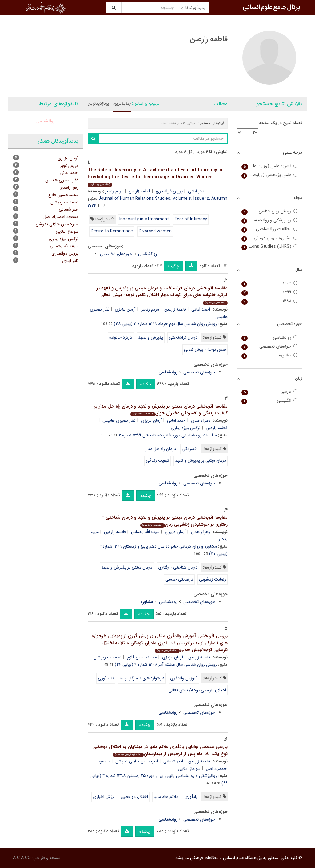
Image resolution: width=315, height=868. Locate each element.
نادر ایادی (196, 191)
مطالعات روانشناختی (270, 229)
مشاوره (270, 355)
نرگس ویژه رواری (186, 428)
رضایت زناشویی (213, 579)
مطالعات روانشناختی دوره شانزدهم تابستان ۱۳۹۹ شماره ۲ (168, 435)
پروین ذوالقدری (169, 191)
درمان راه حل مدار (161, 449)
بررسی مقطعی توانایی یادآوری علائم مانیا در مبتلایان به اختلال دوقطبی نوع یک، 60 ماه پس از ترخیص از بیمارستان (160, 750)
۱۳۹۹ (270, 292)
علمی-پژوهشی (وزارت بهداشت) (270, 175)
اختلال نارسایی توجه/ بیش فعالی (197, 690)
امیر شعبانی (173, 761)
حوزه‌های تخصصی (116, 254)
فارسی (270, 392)
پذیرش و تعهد (151, 337)
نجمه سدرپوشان (108, 657)
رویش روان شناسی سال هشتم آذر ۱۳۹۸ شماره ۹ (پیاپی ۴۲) (166, 665)
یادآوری (191, 797)
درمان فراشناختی (183, 337)
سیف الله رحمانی (145, 532)
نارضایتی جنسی (179, 579)
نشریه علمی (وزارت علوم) (270, 166)
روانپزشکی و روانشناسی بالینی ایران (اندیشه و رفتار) (270, 220)
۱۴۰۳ (270, 283)
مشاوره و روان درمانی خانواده (270, 238)
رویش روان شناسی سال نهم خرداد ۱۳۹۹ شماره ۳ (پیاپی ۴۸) (165, 324)
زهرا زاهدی (201, 420)
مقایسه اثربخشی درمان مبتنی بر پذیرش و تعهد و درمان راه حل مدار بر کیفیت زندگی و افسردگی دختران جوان (161, 410)
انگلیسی (270, 401)
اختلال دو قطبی (134, 797)
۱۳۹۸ (270, 301)
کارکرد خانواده (121, 337)
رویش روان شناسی (270, 211)
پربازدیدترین (98, 103)
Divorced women (155, 231)
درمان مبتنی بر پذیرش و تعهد (201, 460)
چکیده (173, 266)
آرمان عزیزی (125, 309)
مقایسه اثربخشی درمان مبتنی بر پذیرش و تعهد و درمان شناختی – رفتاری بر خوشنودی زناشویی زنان (164, 521)
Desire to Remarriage (112, 231)
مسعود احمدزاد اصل (61, 217)
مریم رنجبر (114, 191)
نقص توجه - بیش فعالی (205, 349)
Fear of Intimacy (191, 219)
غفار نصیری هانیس (119, 420)
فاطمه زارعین (140, 191)
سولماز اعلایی (189, 769)
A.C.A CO (22, 858)
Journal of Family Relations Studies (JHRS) (270, 247)
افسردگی (190, 449)
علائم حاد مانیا (166, 797)
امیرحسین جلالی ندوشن (137, 761)
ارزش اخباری (104, 797)
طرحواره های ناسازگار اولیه (142, 678)
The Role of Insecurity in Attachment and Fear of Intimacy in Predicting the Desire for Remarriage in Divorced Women (155, 177)
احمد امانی (201, 309)
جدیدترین (122, 103)
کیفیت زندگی (157, 460)
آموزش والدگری (184, 678)
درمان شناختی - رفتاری (178, 567)
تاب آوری (106, 678)
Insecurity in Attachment (144, 219)
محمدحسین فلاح (142, 657)
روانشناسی (168, 602)
